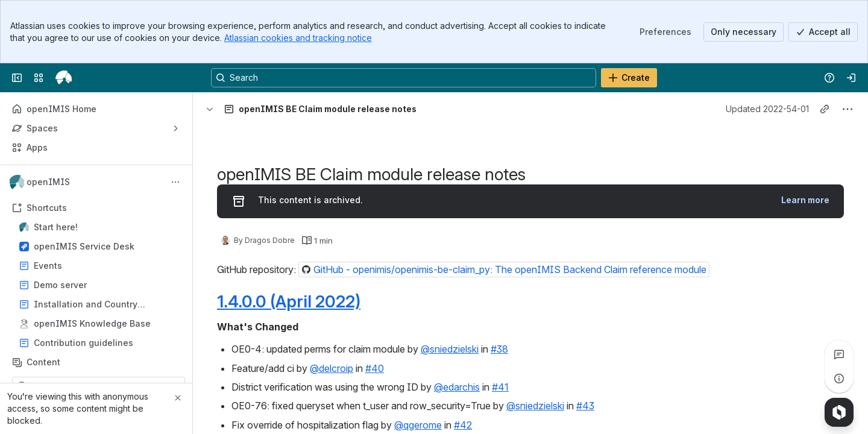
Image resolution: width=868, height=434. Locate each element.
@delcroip (332, 368)
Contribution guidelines (83, 343)
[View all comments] (839, 354)
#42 (463, 425)
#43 (585, 406)
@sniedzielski (450, 349)
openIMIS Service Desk (84, 246)
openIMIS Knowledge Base (92, 323)
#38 (499, 349)
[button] (504, 269)
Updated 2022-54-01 (767, 109)
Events (100, 266)
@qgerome (418, 425)
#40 (375, 368)
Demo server (100, 285)
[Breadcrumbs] (233, 109)
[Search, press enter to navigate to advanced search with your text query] (404, 78)
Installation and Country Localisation (86, 305)
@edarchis (457, 387)
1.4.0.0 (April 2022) (289, 301)
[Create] (629, 78)
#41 (500, 387)
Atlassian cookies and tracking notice (298, 38)
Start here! (100, 227)
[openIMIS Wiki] (64, 78)
